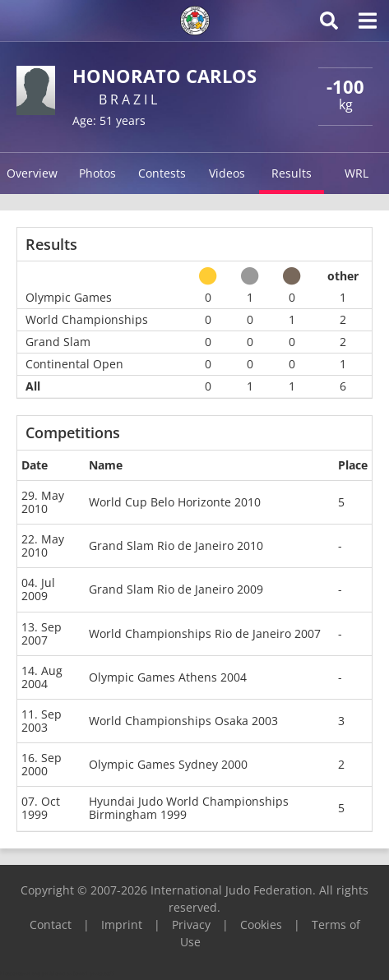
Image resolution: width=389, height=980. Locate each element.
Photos (97, 173)
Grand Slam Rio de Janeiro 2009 (176, 589)
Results (292, 173)
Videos (227, 173)
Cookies (261, 925)
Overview (32, 173)
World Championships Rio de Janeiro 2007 (205, 633)
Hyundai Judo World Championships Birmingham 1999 (189, 808)
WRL (357, 173)
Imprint (122, 925)
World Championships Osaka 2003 (183, 721)
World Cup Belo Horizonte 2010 (175, 502)
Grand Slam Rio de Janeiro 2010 (176, 545)
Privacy (191, 925)
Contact (51, 925)
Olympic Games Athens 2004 (168, 677)
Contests (162, 173)
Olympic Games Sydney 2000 (168, 764)
